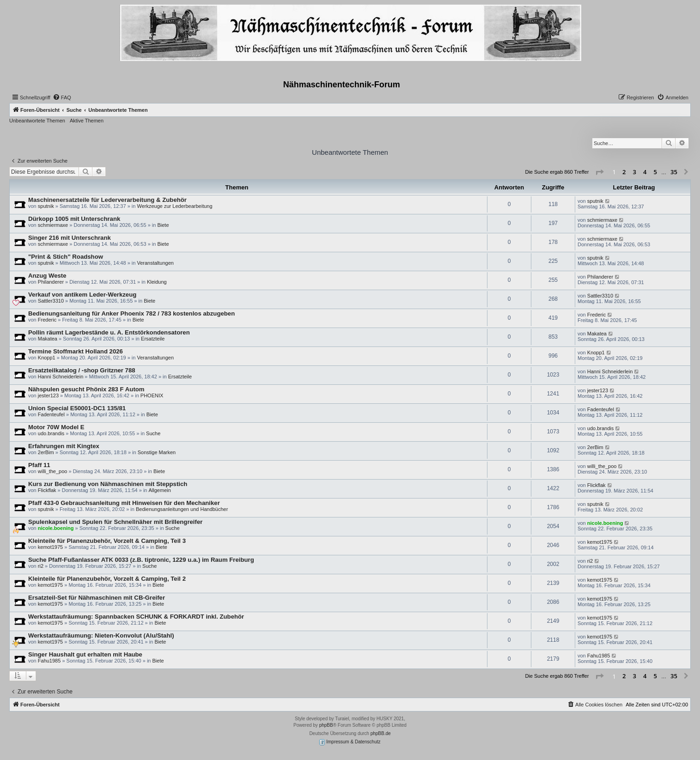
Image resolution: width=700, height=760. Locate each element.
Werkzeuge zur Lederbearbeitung (174, 206)
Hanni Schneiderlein (61, 377)
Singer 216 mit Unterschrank (70, 238)
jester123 (48, 395)
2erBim (46, 452)
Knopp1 (47, 358)
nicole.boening (56, 528)
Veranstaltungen (155, 263)
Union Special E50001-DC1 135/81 (77, 408)
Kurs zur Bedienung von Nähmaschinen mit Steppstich (108, 484)
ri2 (41, 566)
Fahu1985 (49, 661)
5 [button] (655, 172)
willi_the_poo (53, 471)
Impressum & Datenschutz (350, 742)
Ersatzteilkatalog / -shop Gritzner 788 (82, 370)
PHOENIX (152, 395)
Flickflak (47, 490)
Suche (153, 433)
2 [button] (624, 172)
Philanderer (51, 282)
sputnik (46, 206)
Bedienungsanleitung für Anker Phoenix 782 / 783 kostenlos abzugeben (131, 313)
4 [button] (645, 172)
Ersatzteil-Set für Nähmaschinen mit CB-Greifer (97, 598)
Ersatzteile (153, 339)
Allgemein (160, 490)
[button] (599, 172)
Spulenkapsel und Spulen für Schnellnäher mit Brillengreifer (115, 522)
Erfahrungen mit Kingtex (64, 446)
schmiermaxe (53, 225)
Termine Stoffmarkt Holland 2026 (76, 351)
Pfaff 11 (39, 465)
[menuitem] (62, 97)
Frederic (47, 320)
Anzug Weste (47, 276)
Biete (163, 225)
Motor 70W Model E (56, 427)
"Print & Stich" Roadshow (66, 257)
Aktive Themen (87, 121)
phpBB (326, 725)
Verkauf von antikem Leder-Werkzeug (82, 295)
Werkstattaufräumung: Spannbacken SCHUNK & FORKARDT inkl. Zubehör (136, 617)
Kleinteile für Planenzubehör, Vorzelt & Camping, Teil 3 (107, 541)
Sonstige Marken (157, 452)
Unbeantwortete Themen (37, 121)
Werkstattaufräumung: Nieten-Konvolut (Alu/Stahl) (101, 635)
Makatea (48, 339)
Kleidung (157, 282)
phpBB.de (381, 733)
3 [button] (635, 172)
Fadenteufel (51, 414)
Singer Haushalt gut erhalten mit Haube (85, 654)
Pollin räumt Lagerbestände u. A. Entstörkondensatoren (109, 332)
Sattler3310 (51, 301)
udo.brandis (51, 433)
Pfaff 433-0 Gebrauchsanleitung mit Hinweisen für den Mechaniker (124, 503)
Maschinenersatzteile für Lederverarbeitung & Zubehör (107, 200)
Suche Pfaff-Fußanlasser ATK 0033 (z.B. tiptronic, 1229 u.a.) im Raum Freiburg (141, 560)
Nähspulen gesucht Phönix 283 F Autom (86, 389)
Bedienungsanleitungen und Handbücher (182, 509)
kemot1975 (50, 547)
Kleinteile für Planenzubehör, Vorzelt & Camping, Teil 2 (107, 579)
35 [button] (674, 172)
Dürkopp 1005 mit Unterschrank (74, 219)
